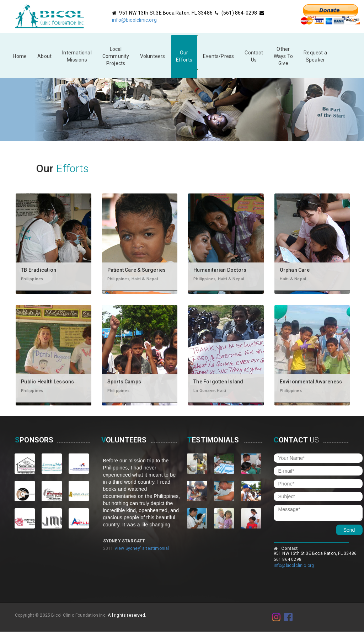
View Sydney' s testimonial (142, 548)
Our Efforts (184, 56)
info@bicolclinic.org (134, 20)
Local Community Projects (116, 56)
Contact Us (254, 56)
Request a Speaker (315, 56)
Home (20, 56)
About (44, 56)
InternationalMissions (77, 56)
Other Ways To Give (283, 56)
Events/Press (218, 56)
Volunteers (153, 56)
